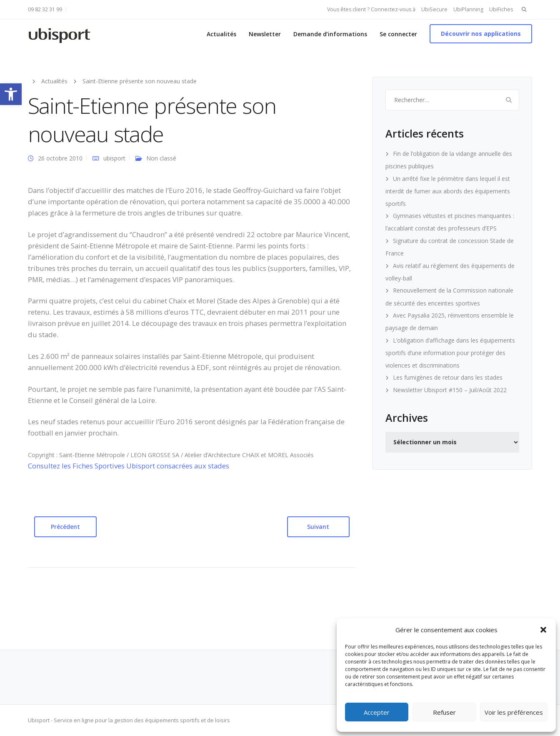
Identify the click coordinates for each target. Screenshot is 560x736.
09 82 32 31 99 (45, 9)
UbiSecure (434, 9)
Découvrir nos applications (481, 34)
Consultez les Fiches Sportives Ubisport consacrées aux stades (129, 466)
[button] (11, 94)
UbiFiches (501, 9)
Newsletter (265, 34)
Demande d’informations (330, 34)
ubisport (114, 158)
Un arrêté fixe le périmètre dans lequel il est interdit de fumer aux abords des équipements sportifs (448, 191)
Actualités (221, 34)
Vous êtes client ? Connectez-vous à (371, 9)
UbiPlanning (468, 9)
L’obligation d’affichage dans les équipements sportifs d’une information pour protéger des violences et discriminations (450, 353)
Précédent (65, 527)
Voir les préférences (514, 712)
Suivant (318, 527)
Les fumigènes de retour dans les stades (448, 377)
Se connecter (398, 34)
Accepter (377, 712)
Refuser (444, 712)
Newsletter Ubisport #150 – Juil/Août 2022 (450, 390)
